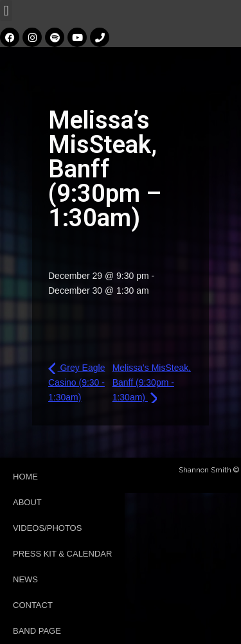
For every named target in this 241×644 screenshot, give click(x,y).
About (27, 502)
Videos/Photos (47, 528)
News (25, 579)
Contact (33, 605)
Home (25, 477)
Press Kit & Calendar (62, 554)
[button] (6, 11)
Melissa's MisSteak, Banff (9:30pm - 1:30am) (152, 382)
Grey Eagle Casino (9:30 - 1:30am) (76, 382)
